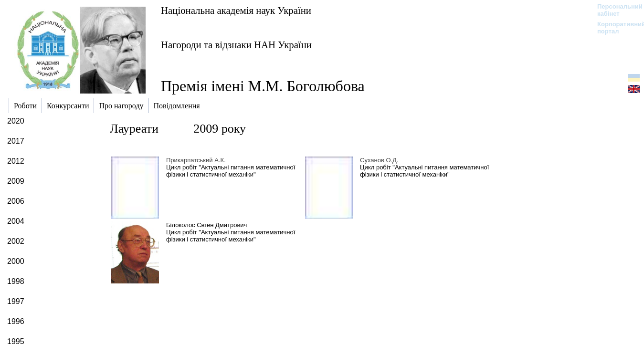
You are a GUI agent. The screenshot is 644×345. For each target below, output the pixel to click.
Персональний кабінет (615, 10)
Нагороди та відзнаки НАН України (236, 45)
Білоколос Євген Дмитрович (206, 225)
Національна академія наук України (236, 10)
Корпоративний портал (615, 28)
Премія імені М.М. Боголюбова (263, 86)
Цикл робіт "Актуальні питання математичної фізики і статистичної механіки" (231, 171)
